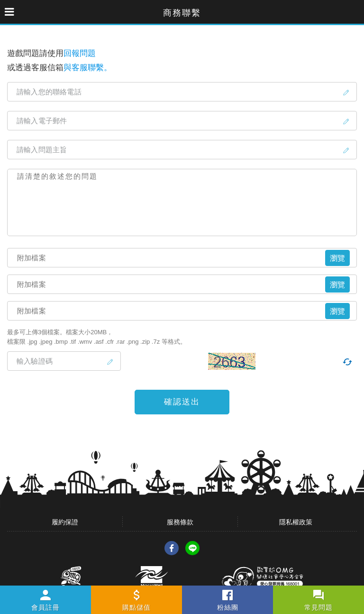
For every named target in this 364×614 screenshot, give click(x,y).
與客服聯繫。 (88, 68)
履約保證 (65, 522)
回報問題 (80, 53)
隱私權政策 (296, 522)
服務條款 (180, 522)
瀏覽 (337, 258)
